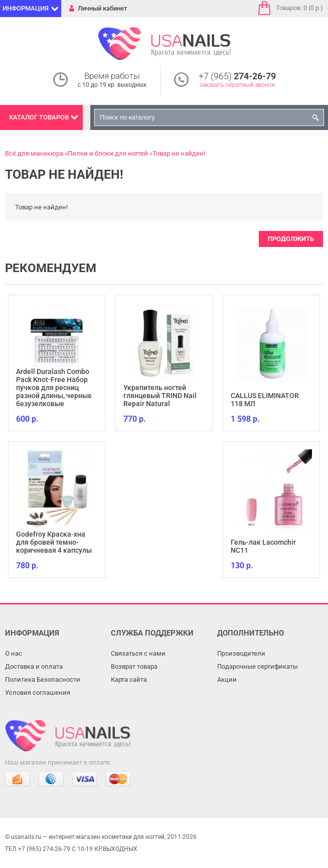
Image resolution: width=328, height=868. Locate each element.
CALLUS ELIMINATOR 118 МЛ (265, 400)
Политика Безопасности (43, 679)
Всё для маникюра (34, 153)
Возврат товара (134, 666)
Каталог (39, 117)
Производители (241, 653)
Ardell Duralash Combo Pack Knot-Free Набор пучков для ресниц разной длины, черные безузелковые (54, 388)
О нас (14, 653)
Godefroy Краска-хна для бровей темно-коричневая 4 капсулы (54, 542)
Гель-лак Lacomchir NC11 (263, 546)
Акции (227, 679)
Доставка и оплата (34, 666)
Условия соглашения (38, 693)
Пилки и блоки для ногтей (108, 153)
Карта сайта (129, 679)
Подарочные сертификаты (258, 666)
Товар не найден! (179, 153)
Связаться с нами (138, 653)
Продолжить (291, 239)
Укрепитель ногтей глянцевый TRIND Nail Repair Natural (160, 396)
